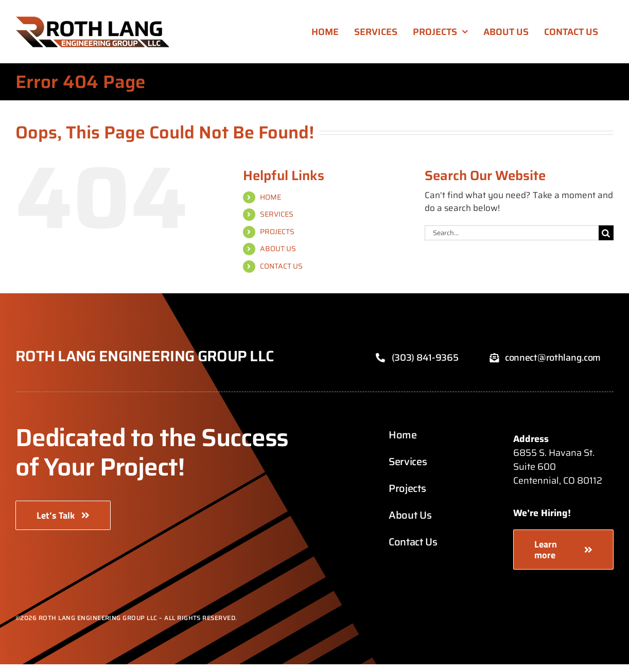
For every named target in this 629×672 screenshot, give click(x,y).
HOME (270, 197)
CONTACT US (281, 266)
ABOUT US (278, 249)
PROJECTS (277, 232)
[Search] (606, 233)
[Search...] (512, 233)
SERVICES (277, 214)
